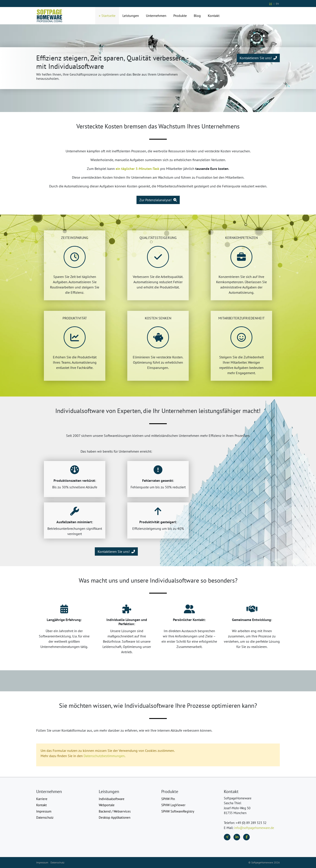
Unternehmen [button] (156, 16)
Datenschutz (45, 817)
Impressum (44, 811)
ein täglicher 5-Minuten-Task (137, 169)
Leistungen (131, 16)
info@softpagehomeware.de (254, 828)
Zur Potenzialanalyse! (158, 200)
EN (277, 4)
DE (271, 4)
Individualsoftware (112, 799)
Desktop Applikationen (115, 817)
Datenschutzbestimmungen (104, 756)
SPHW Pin (168, 799)
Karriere (42, 799)
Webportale (107, 805)
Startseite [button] (108, 16)
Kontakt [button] (214, 16)
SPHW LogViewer (173, 805)
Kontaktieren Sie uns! (258, 58)
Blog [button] (197, 16)
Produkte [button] (180, 16)
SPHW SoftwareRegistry (178, 811)
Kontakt (41, 805)
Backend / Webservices (115, 811)
